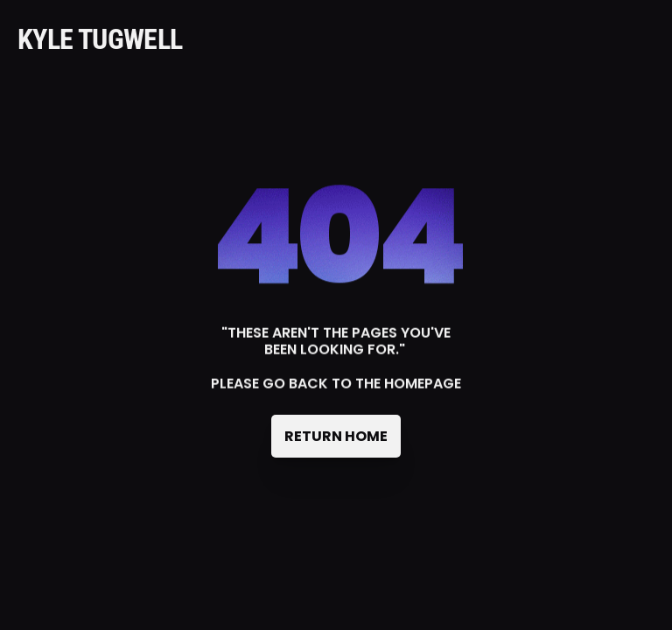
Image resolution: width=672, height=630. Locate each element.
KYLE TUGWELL (100, 39)
